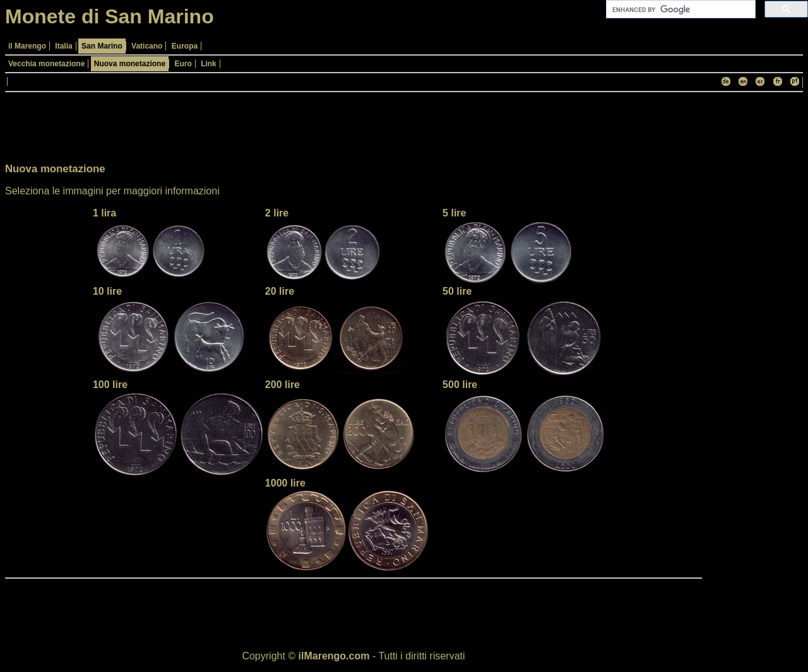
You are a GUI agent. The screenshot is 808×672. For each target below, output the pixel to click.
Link (209, 64)
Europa (185, 46)
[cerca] (680, 9)
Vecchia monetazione (46, 64)
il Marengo (27, 46)
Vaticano (147, 46)
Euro (183, 64)
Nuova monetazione (130, 64)
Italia (63, 46)
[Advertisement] (752, 286)
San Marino (102, 46)
